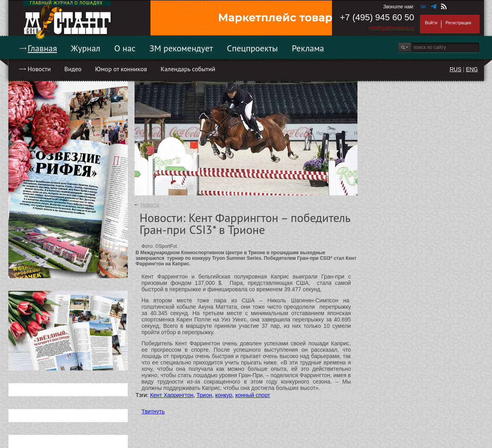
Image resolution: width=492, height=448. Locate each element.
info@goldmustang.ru (391, 28)
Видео (73, 69)
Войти (431, 23)
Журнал (86, 48)
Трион (204, 395)
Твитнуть (153, 411)
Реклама (308, 48)
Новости (39, 69)
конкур (224, 395)
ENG (472, 69)
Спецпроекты (252, 48)
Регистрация (458, 23)
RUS (455, 69)
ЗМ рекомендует (182, 48)
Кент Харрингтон (172, 395)
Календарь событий (188, 69)
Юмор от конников (121, 69)
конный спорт (253, 395)
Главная (43, 48)
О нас (125, 48)
